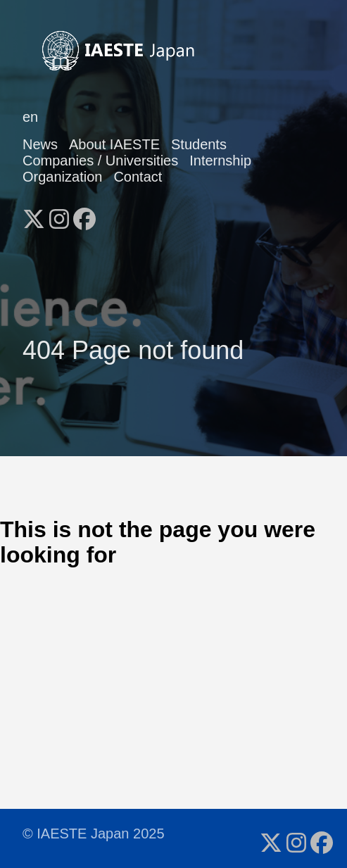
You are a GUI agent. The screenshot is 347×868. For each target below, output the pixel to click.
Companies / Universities (100, 161)
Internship (220, 161)
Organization (62, 177)
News (40, 144)
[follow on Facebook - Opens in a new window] (84, 215)
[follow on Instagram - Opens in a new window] (59, 215)
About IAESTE (114, 144)
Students (199, 144)
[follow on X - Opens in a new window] (34, 215)
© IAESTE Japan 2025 (94, 834)
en (30, 117)
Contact (138, 177)
